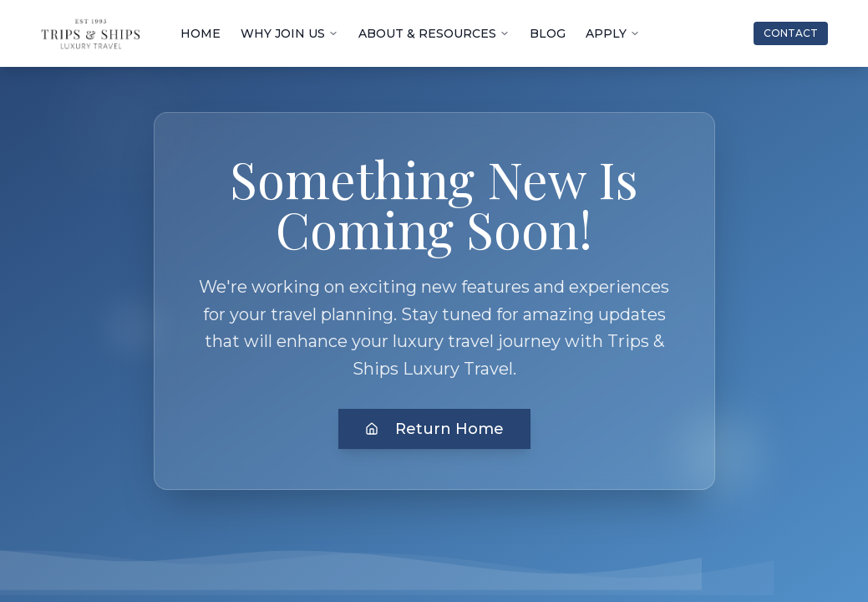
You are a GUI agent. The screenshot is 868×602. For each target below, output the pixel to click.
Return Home (434, 429)
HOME (201, 33)
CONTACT (791, 33)
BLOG (548, 33)
